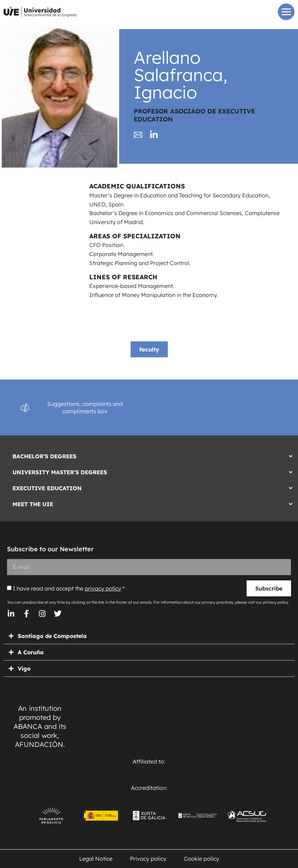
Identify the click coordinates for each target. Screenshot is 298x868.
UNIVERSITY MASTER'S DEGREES (60, 472)
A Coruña (31, 652)
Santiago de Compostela (52, 636)
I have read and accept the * (69, 588)
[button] (149, 454)
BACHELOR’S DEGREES (44, 456)
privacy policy (103, 588)
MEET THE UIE (33, 504)
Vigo (24, 669)
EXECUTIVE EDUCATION (47, 488)
